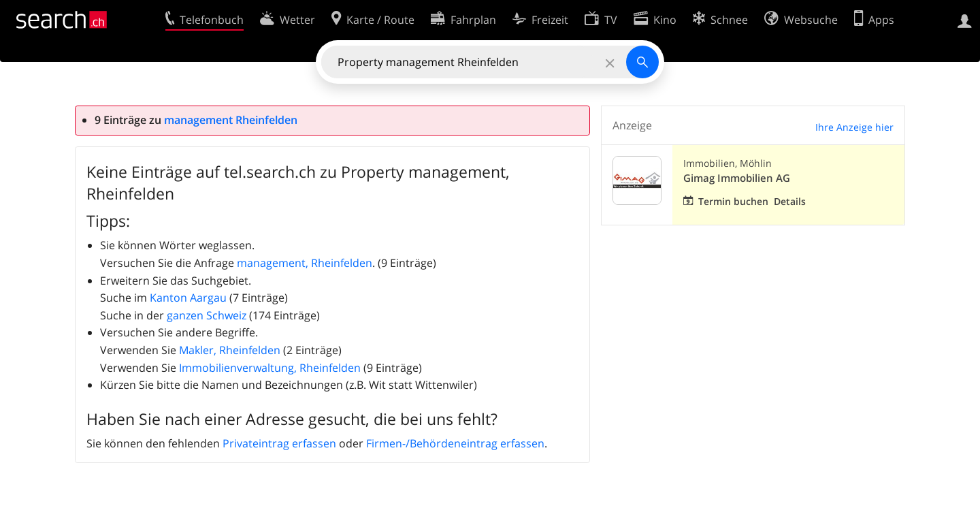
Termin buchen (733, 201)
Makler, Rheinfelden (230, 350)
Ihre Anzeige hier (854, 127)
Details (790, 201)
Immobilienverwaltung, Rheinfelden (270, 368)
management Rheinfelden (231, 120)
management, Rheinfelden (305, 263)
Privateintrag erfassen (279, 443)
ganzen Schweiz (207, 315)
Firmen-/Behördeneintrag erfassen (455, 443)
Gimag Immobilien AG (737, 178)
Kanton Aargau (188, 298)
